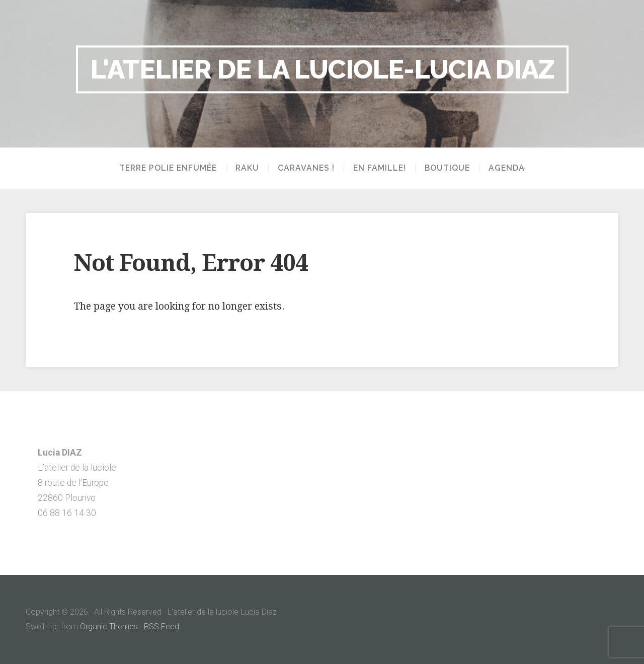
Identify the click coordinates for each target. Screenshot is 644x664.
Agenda (503, 168)
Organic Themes (109, 626)
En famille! (376, 168)
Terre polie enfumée (165, 168)
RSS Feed (162, 626)
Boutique (444, 168)
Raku (244, 168)
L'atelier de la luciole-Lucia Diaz (322, 69)
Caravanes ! (303, 168)
